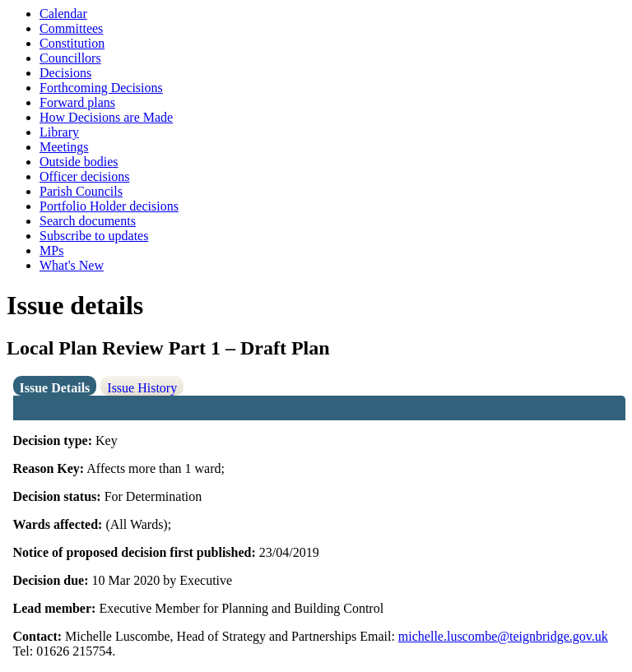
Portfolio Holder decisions (109, 206)
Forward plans (77, 102)
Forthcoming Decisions (101, 88)
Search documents (88, 221)
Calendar (63, 14)
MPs (51, 250)
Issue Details (55, 388)
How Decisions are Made (106, 117)
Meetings (64, 147)
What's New (72, 265)
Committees (71, 28)
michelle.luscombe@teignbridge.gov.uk (503, 636)
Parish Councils (81, 191)
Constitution (72, 43)
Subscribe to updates (94, 236)
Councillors (70, 58)
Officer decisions (84, 176)
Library (59, 132)
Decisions (65, 73)
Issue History (142, 388)
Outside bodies (79, 162)
